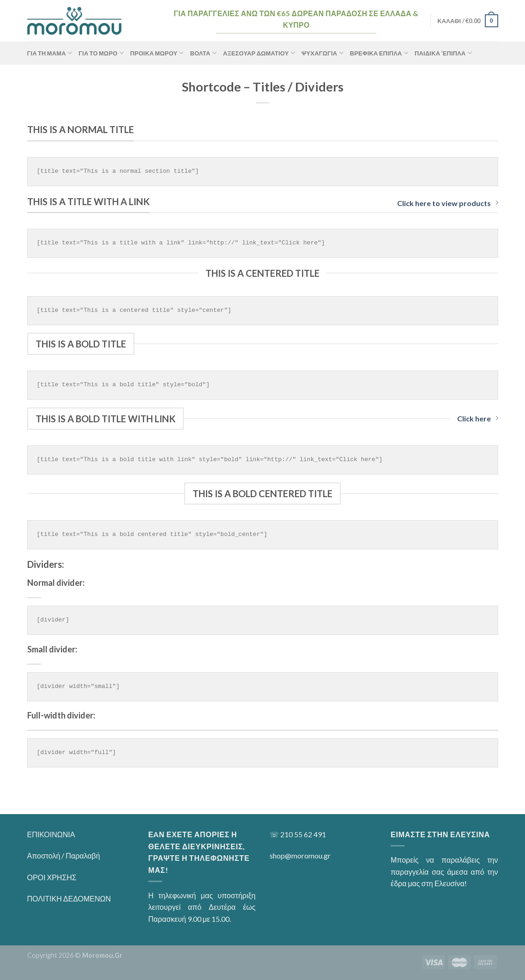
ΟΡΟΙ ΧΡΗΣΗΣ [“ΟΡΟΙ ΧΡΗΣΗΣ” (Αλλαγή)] (52, 877)
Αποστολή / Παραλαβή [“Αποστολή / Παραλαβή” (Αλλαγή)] (64, 855)
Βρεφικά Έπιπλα (379, 53)
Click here (478, 418)
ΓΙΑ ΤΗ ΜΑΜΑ (50, 53)
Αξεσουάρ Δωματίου (259, 53)
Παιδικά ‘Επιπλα (443, 53)
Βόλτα (203, 53)
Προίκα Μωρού (157, 53)
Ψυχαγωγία (323, 53)
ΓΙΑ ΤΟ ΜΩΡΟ (101, 53)
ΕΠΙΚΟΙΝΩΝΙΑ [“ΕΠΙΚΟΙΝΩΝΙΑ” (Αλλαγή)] (51, 834)
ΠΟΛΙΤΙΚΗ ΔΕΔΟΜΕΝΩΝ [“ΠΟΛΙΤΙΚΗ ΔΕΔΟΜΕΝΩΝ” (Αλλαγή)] (69, 898)
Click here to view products (448, 203)
